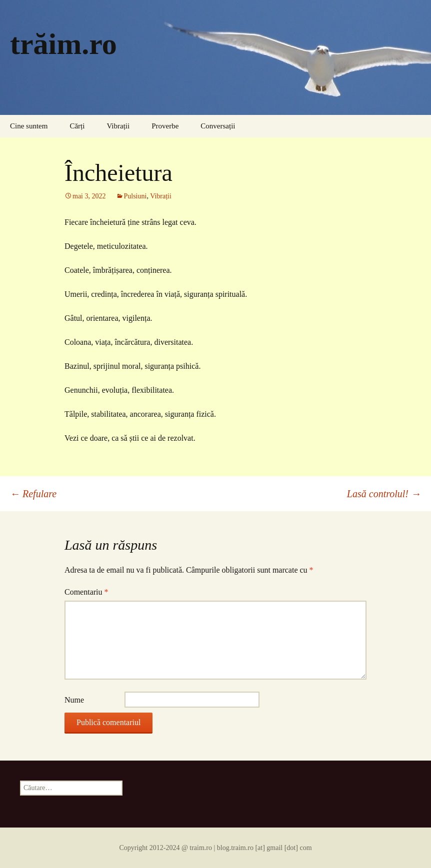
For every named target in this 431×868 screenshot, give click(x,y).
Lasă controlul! (384, 494)
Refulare (33, 494)
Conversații (218, 126)
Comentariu (86, 592)
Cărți (77, 126)
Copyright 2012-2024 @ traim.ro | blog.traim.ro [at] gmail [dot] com (215, 848)
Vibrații (118, 126)
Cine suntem (29, 126)
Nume (74, 700)
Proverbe (165, 126)
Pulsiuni (135, 196)
